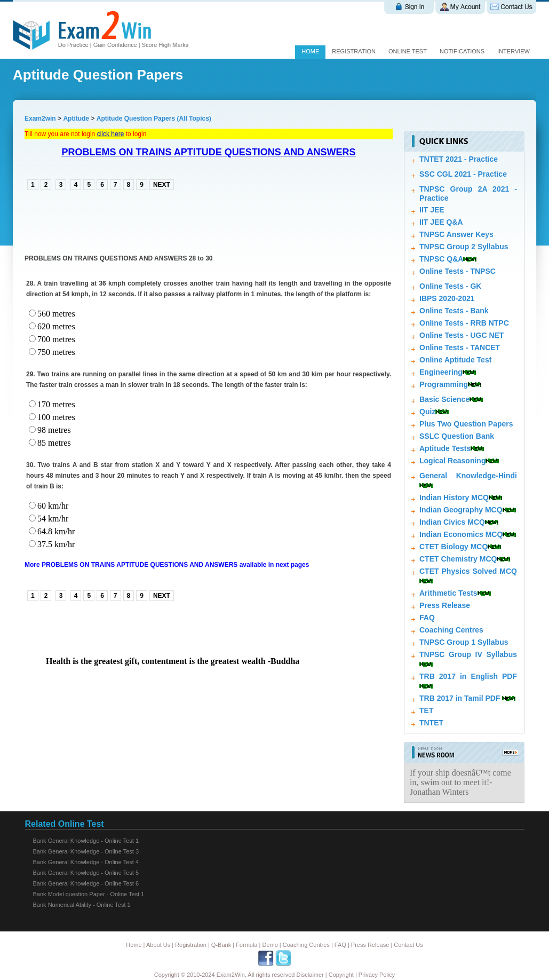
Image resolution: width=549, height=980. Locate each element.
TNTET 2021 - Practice (459, 159)
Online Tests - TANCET (460, 347)
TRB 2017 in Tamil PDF (460, 698)
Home (310, 51)
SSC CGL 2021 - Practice (463, 174)
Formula (246, 945)
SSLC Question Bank (457, 436)
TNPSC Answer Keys (456, 234)
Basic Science (444, 399)
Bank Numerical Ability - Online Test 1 (82, 905)
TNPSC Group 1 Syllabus (464, 642)
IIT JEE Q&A (441, 222)
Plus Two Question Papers (466, 424)
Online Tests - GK (450, 286)
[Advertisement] (149, 221)
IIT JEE (432, 210)
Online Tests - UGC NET (462, 335)
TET (426, 710)
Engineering (441, 372)
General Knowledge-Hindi (468, 476)
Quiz (427, 412)
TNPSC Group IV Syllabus (468, 654)
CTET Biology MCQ (453, 547)
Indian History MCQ (454, 497)
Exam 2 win (102, 30)
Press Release (445, 605)
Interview (514, 51)
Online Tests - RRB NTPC (464, 323)
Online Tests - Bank (454, 311)
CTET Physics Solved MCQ (468, 571)
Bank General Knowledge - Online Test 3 (86, 851)
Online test (408, 51)
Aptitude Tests (445, 448)
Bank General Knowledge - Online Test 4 (86, 862)
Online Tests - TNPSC (457, 271)
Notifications (462, 51)
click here (111, 134)
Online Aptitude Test (455, 360)
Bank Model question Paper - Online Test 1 (89, 894)
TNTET (431, 723)
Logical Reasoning (452, 461)
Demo (270, 945)
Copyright (341, 975)
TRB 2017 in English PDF (468, 676)
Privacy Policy (377, 975)
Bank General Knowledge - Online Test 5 (86, 873)
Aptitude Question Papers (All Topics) (154, 118)
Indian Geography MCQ (461, 510)
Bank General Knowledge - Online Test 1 (86, 841)
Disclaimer (310, 975)
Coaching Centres (451, 630)
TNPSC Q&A (441, 259)
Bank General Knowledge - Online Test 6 (86, 883)
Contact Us (408, 945)
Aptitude (77, 118)
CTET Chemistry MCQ (458, 559)
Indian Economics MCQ (461, 534)
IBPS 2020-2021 (447, 298)
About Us (158, 945)
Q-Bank (221, 945)
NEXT (162, 185)
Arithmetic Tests (448, 593)
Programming (444, 384)
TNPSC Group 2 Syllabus (464, 247)
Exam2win (40, 118)
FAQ (427, 618)
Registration (354, 51)
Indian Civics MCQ (452, 522)
